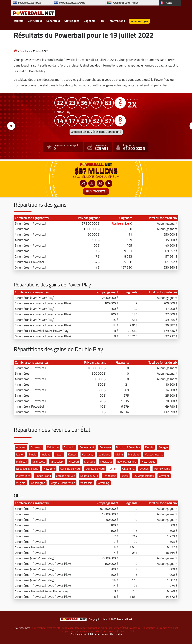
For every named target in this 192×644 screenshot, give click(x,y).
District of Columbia (128, 447)
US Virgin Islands (144, 476)
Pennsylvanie (162, 469)
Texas (124, 476)
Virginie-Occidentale (63, 483)
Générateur (53, 21)
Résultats (18, 21)
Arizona (21, 447)
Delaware (105, 447)
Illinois (32, 454)
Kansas (72, 454)
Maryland (134, 454)
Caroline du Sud (66, 476)
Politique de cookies (98, 634)
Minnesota (39, 461)
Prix (102, 21)
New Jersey (148, 461)
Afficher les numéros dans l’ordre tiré (96, 132)
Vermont (164, 476)
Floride (149, 447)
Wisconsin (86, 483)
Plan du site (116, 634)
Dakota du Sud (89, 476)
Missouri (74, 461)
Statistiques (72, 21)
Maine (119, 454)
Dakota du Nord (95, 469)
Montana (90, 461)
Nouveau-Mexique (27, 469)
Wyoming (104, 483)
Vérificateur (35, 21)
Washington (38, 483)
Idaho (19, 454)
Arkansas (36, 447)
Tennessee (109, 476)
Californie (53, 447)
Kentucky (88, 454)
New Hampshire (127, 461)
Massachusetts (154, 454)
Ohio (113, 469)
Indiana (46, 454)
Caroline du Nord (70, 469)
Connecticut (87, 447)
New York (49, 469)
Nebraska (106, 461)
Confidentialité (78, 634)
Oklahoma (128, 469)
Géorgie (163, 447)
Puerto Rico (23, 476)
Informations (117, 21)
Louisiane (104, 454)
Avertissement (22, 628)
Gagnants (90, 21)
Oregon (144, 469)
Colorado (69, 447)
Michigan (22, 461)
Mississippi (57, 461)
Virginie (21, 483)
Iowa (59, 454)
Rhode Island (43, 476)
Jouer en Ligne (139, 21)
